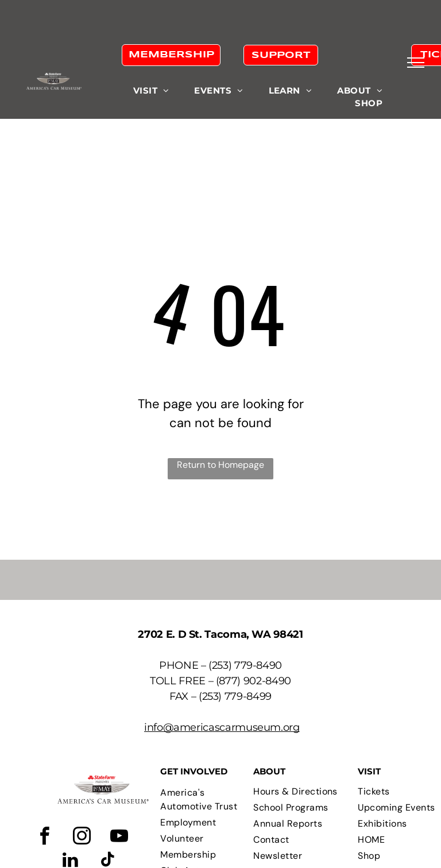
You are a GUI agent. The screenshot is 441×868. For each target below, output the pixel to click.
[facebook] (44, 838)
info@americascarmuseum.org (222, 727)
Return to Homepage (220, 465)
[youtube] (119, 838)
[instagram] (82, 838)
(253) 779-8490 (245, 665)
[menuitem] (151, 91)
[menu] (416, 63)
